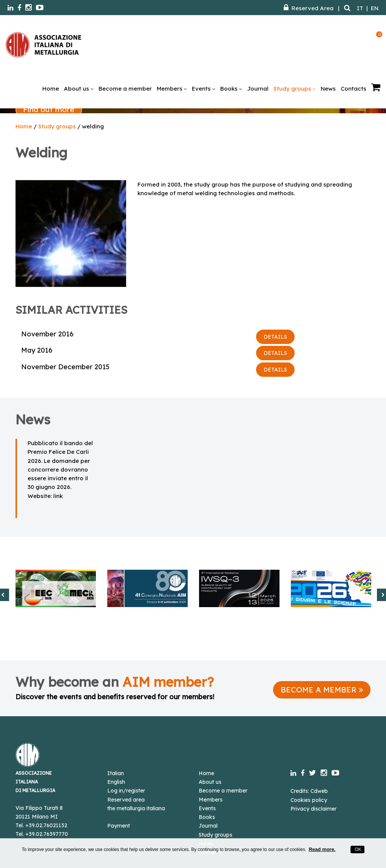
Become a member (125, 89)
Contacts (354, 89)
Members (172, 89)
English (116, 782)
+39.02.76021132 (46, 825)
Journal (258, 89)
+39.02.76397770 (47, 834)
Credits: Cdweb (309, 791)
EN (375, 8)
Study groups (295, 89)
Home (51, 89)
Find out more (49, 109)
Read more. (322, 849)
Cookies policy (309, 800)
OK (357, 849)
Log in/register (126, 791)
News (328, 89)
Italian (116, 773)
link (58, 496)
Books (231, 89)
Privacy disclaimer (313, 809)
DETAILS (275, 337)
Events (204, 89)
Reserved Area (309, 8)
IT (360, 8)
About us (79, 89)
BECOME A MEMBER (322, 690)
